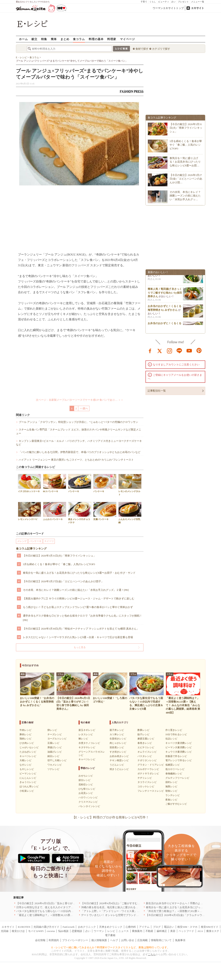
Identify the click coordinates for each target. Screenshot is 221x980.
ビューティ (164, 2)
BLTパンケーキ (55, 483)
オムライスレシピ (147, 752)
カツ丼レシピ (117, 734)
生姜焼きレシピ (118, 739)
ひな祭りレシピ (87, 789)
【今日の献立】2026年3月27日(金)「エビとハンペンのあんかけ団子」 (63, 581)
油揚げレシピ (55, 752)
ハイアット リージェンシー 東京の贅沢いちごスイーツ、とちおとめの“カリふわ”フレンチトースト (76, 460)
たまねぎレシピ (28, 752)
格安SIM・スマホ (187, 927)
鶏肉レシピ (26, 739)
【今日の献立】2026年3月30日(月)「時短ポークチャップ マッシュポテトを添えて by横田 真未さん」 (81, 629)
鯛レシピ (83, 739)
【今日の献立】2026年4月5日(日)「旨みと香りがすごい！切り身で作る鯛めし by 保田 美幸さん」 (73, 903)
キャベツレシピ (28, 756)
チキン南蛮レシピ (119, 760)
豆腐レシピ (53, 743)
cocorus (51, 931)
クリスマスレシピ (88, 802)
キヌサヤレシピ (87, 747)
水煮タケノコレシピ (89, 743)
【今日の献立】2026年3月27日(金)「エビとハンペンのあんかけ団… (186, 179)
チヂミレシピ (145, 778)
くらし (153, 2)
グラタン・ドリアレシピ (151, 765)
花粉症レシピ (86, 785)
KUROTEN (24, 927)
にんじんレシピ (28, 778)
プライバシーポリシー (75, 940)
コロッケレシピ (146, 787)
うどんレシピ (117, 765)
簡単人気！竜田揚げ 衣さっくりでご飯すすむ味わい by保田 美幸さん (165, 294)
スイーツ (49, 541)
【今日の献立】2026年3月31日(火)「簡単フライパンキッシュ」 (59, 556)
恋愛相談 (77, 931)
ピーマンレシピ (28, 774)
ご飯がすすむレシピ (176, 804)
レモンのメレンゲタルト (130, 485)
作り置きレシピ (174, 730)
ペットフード (186, 931)
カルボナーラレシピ (148, 769)
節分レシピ (84, 780)
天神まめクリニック (111, 927)
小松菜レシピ (27, 791)
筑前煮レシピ (117, 747)
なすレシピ (26, 765)
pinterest (199, 350)
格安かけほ (18, 931)
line (179, 350)
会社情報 (40, 940)
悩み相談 (63, 931)
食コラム (79, 39)
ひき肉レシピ (27, 743)
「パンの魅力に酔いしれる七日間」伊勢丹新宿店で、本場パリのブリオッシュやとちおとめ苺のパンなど (80, 452)
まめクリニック (87, 927)
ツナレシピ (53, 769)
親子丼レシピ (117, 730)
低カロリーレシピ (175, 769)
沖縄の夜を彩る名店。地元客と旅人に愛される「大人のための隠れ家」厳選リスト (129, 907)
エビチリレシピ (146, 747)
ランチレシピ (173, 795)
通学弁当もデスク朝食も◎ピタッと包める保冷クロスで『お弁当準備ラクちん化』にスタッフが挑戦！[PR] (83, 618)
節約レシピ (171, 782)
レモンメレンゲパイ (29, 511)
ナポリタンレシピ (147, 760)
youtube (189, 350)
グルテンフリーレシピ (177, 778)
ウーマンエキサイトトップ (168, 8)
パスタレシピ (145, 756)
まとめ (65, 39)
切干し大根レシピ (57, 760)
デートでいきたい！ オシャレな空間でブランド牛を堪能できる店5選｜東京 (125, 915)
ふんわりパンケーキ (55, 511)
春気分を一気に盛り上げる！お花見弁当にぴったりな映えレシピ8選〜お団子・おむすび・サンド (79, 573)
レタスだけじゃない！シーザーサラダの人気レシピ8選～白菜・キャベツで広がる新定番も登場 (78, 637)
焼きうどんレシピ (119, 769)
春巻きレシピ (145, 743)
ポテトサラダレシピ (148, 774)
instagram (170, 350)
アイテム (144, 927)
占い (174, 2)
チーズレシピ (55, 734)
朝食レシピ (171, 791)
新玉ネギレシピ (87, 730)
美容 (173, 931)
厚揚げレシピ (55, 747)
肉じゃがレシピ (118, 743)
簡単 (54, 39)
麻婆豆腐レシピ (146, 739)
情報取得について (161, 940)
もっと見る (80, 647)
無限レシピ (171, 787)
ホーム (23, 39)
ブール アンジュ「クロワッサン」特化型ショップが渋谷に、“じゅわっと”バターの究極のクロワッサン (79, 422)
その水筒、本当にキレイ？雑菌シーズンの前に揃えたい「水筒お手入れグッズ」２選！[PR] (76, 590)
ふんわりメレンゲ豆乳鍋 (130, 513)
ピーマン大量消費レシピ (179, 747)
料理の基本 (96, 39)
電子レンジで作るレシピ (179, 760)
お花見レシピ (86, 793)
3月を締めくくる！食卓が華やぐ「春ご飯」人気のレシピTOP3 (59, 564)
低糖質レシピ (173, 765)
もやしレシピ (27, 769)
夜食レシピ (171, 800)
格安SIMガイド (210, 927)
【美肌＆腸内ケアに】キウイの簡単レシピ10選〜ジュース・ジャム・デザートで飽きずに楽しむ (79, 599)
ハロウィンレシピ (88, 797)
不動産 (149, 931)
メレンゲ (22, 541)
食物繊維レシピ (174, 774)
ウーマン (99, 931)
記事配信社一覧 (157, 391)
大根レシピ (26, 760)
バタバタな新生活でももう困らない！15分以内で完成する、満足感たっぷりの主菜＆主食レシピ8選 (74, 911)
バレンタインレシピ (89, 806)
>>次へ (84, 408)
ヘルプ (114, 940)
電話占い (169, 927)
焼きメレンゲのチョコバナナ (80, 513)
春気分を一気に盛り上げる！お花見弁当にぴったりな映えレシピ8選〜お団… (185, 162)
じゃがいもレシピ (29, 747)
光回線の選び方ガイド (46, 927)
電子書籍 (110, 935)
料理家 (112, 39)
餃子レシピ (143, 734)
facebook (150, 350)
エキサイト (198, 8)
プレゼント (183, 2)
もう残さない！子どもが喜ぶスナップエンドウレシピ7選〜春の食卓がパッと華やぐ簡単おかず (78, 607)
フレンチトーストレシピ (151, 791)
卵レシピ (52, 730)
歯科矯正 (162, 931)
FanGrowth (68, 927)
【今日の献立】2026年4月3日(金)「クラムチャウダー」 (178, 915)
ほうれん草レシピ (29, 787)
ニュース (124, 931)
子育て (144, 2)
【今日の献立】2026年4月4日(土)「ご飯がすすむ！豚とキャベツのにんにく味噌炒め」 (131, 903)
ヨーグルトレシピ (57, 739)
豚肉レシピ (26, 734)
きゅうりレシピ (28, 782)
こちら (152, 954)
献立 (34, 39)
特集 (44, 39)
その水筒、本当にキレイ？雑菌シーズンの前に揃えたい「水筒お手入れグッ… (185, 196)
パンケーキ (80, 483)
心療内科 (131, 927)
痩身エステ (213, 931)
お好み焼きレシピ (119, 756)
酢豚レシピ (143, 730)
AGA (200, 931)
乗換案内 (137, 931)
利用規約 (54, 940)
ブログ (157, 927)
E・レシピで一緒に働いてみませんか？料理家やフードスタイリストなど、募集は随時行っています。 (110, 947)
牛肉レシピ (26, 730)
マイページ (127, 39)
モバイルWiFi (36, 931)
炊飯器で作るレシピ (176, 756)
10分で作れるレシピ (176, 734)
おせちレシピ (86, 776)
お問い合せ (128, 940)
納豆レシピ (53, 756)
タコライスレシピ (147, 782)
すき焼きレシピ (118, 752)
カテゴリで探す (161, 49)
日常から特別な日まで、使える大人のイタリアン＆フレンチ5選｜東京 (57, 907)
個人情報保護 (99, 940)
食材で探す (142, 49)
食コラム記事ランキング (31, 549)
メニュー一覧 (198, 2)
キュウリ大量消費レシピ (179, 752)
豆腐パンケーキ (105, 511)
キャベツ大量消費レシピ (179, 743)
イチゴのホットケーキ (29, 483)
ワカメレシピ (55, 765)
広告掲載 (142, 940)
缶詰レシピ (171, 739)
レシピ (111, 931)
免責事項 (180, 940)
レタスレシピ (86, 734)
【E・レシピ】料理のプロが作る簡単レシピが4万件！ (111, 817)
